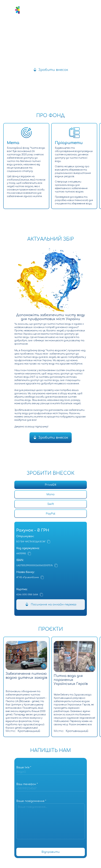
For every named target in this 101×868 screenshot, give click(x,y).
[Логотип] (22, 10)
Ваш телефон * (27, 784)
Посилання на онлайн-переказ (54, 605)
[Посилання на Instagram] (47, 26)
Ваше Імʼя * (24, 767)
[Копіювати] (49, 542)
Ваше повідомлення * (31, 801)
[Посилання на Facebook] (55, 26)
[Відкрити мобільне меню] (83, 10)
